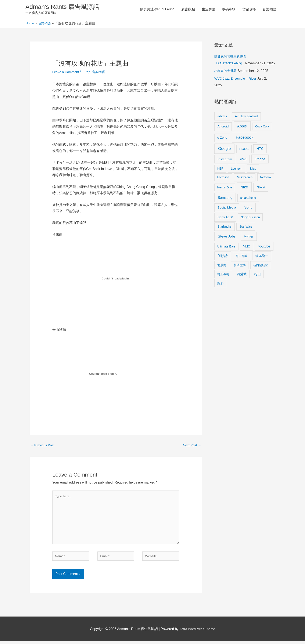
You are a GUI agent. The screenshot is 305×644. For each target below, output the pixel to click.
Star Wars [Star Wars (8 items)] (246, 234)
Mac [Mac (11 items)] (253, 176)
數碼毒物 (229, 9)
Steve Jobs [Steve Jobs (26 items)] (227, 244)
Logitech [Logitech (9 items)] (237, 176)
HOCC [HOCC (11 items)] (244, 156)
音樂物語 (269, 9)
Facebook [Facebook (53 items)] (245, 144)
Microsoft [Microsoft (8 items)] (223, 185)
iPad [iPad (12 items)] (243, 167)
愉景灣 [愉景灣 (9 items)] (222, 272)
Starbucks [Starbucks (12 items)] (225, 234)
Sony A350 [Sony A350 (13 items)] (225, 225)
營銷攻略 (249, 9)
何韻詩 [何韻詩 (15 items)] (223, 263)
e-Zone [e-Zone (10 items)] (222, 145)
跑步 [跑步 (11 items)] (220, 290)
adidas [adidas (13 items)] (222, 123)
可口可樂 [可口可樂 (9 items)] (241, 263)
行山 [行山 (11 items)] (258, 281)
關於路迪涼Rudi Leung (157, 9)
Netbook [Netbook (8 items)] (266, 185)
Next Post (192, 446)
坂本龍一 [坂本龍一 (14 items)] (262, 263)
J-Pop (87, 72)
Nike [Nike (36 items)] (244, 195)
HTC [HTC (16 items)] (260, 156)
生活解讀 (208, 9)
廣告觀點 (188, 9)
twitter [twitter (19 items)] (249, 243)
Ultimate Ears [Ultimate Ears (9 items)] (226, 254)
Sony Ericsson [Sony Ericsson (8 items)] (250, 225)
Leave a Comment (66, 72)
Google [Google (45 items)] (225, 156)
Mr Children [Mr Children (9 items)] (245, 185)
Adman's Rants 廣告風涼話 (64, 7)
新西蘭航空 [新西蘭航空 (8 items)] (261, 272)
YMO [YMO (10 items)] (247, 254)
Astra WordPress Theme (197, 632)
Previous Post (43, 446)
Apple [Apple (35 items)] (242, 134)
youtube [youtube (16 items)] (264, 254)
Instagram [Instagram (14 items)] (225, 167)
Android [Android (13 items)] (223, 134)
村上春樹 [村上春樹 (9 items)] (223, 281)
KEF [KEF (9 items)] (220, 176)
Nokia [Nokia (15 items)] (261, 195)
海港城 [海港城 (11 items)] (242, 281)
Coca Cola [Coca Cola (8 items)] (262, 134)
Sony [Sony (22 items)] (248, 215)
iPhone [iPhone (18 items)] (260, 166)
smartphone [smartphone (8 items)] (248, 205)
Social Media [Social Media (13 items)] (227, 215)
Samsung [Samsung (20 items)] (225, 205)
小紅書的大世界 (226, 78)
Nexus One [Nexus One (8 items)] (225, 195)
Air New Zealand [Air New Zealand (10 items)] (246, 123)
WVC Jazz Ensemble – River (236, 86)
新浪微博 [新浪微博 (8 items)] (240, 272)
